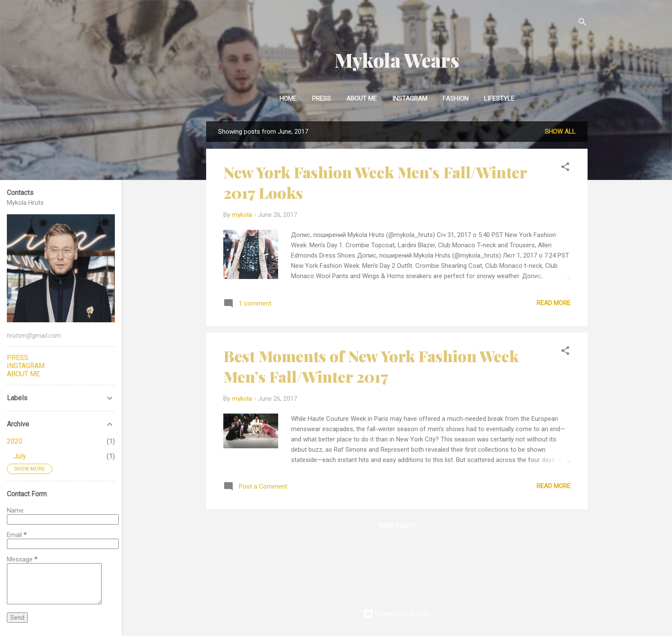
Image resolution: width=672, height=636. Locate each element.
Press (321, 99)
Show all (560, 132)
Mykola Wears (397, 60)
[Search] (582, 23)
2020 (15, 441)
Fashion (456, 99)
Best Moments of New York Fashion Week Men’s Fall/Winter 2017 (371, 366)
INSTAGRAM (410, 99)
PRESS (18, 358)
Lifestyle (499, 99)
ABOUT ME (23, 374)
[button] (565, 168)
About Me (361, 99)
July (20, 456)
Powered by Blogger (397, 614)
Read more (553, 303)
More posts (397, 526)
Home (288, 99)
